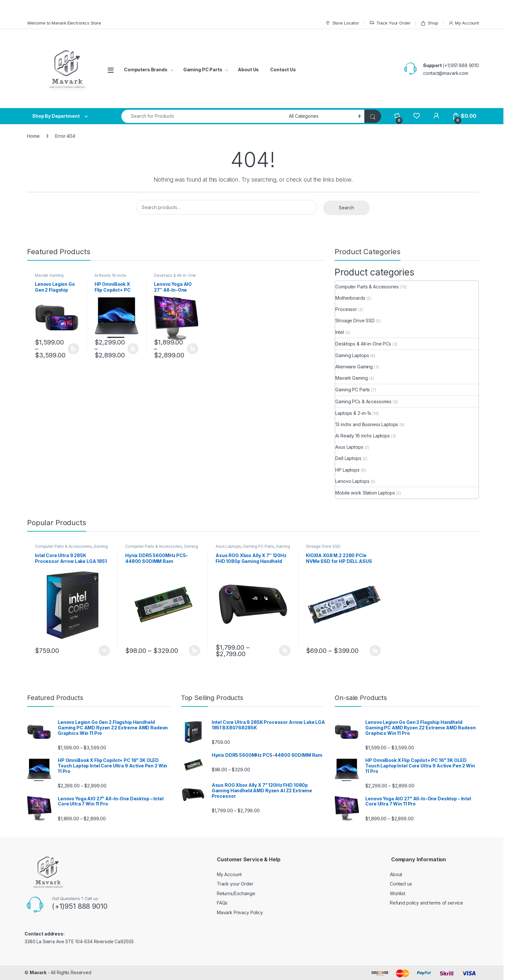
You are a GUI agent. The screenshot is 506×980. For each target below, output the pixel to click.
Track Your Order (390, 23)
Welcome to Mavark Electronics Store (64, 23)
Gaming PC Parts (203, 70)
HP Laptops (347, 470)
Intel (339, 332)
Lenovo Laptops (352, 481)
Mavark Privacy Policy (240, 912)
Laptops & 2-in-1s (353, 413)
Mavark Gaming (49, 275)
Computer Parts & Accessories (367, 287)
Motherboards (350, 298)
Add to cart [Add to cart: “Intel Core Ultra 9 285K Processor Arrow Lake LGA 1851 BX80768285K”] (104, 651)
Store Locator (342, 23)
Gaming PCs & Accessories (363, 401)
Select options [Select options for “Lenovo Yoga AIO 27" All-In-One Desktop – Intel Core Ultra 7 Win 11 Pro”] (192, 349)
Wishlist (398, 893)
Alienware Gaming (354, 367)
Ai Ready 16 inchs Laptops (111, 277)
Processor (346, 309)
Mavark (38, 972)
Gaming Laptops (352, 355)
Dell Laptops (348, 458)
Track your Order (235, 884)
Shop (429, 23)
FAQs (222, 903)
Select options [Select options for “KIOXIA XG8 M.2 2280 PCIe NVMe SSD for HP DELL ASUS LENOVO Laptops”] (375, 651)
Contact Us (283, 70)
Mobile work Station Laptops (365, 493)
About (396, 874)
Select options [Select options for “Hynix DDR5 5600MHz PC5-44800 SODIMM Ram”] (194, 651)
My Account (464, 23)
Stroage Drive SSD (355, 320)
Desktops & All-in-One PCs (175, 277)
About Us (248, 70)
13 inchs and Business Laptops (367, 424)
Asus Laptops (349, 447)
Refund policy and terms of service (426, 903)
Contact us (401, 884)
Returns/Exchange (236, 893)
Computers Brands (146, 70)
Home (33, 136)
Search (346, 208)
